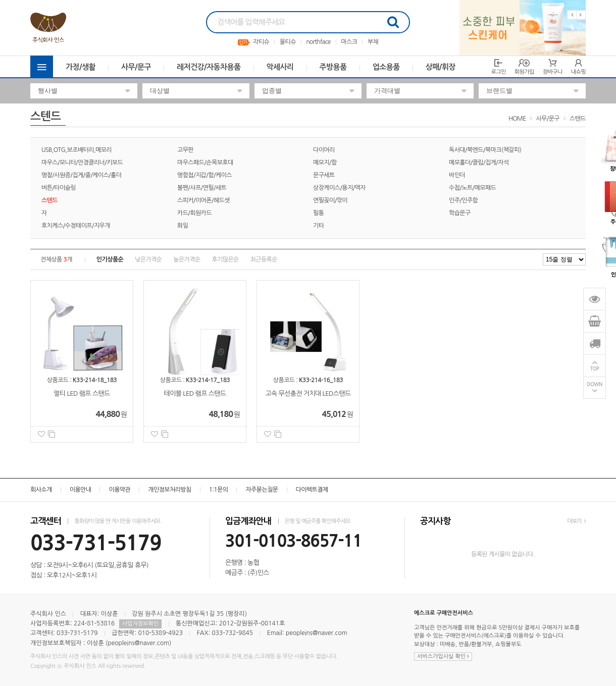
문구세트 (324, 175)
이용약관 (119, 490)
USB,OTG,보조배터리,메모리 (76, 150)
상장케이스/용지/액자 (339, 188)
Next (581, 15)
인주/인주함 (463, 200)
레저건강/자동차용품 (209, 67)
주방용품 (333, 67)
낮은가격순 (148, 259)
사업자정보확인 (140, 624)
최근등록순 (264, 259)
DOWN (595, 384)
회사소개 (41, 490)
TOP (595, 369)
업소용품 (386, 67)
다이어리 (324, 150)
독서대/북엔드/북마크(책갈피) (485, 150)
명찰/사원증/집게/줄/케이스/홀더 (81, 175)
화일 (183, 226)
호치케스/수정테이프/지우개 (76, 226)
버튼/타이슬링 (59, 188)
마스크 (349, 42)
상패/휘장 (441, 67)
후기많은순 (225, 259)
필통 (318, 213)
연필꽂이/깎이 (330, 200)
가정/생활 (81, 67)
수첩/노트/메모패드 (472, 188)
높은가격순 (187, 259)
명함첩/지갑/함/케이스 (204, 175)
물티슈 (288, 42)
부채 (373, 42)
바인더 (457, 175)
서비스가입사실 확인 (443, 656)
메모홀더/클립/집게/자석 (479, 163)
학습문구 (460, 213)
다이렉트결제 (312, 490)
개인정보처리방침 (169, 490)
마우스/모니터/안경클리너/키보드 (82, 163)
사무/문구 (136, 67)
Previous (572, 15)
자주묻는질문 (262, 490)
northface (318, 42)
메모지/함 (325, 163)
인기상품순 (110, 259)
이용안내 (81, 490)
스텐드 (578, 119)
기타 (318, 226)
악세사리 (280, 67)
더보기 (576, 521)
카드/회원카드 (194, 213)
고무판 (185, 150)
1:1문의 (219, 490)
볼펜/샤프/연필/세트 (202, 188)
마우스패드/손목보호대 (205, 163)
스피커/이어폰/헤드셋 (203, 200)
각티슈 (261, 42)
